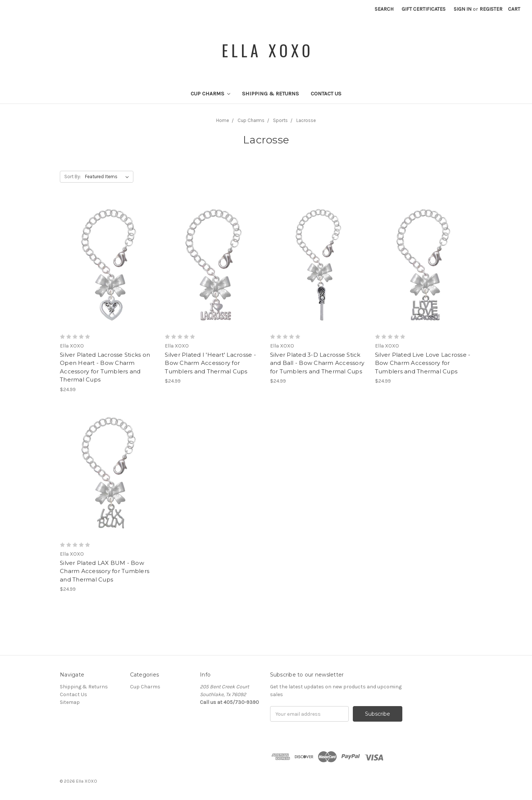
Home (223, 120)
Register (491, 9)
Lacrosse (306, 120)
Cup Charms (211, 94)
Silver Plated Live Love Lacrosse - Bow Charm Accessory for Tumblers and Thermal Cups (423, 363)
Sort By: (73, 177)
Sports (280, 120)
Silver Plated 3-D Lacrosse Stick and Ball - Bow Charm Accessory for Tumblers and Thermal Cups (317, 363)
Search (384, 9)
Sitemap (70, 702)
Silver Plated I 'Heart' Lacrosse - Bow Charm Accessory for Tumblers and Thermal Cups (210, 363)
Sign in (463, 9)
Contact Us (326, 94)
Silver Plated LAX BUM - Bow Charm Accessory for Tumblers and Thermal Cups (105, 571)
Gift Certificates (424, 9)
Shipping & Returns (270, 94)
